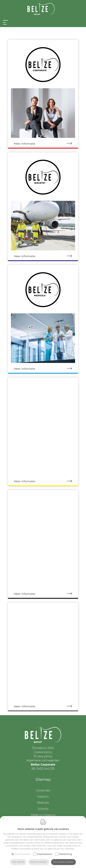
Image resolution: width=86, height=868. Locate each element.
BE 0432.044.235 (43, 769)
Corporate (43, 790)
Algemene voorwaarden (43, 760)
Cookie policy (43, 752)
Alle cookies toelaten (63, 862)
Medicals (43, 803)
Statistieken (45, 854)
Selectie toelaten (39, 862)
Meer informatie (46, 144)
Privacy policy (43, 756)
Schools (43, 809)
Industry (43, 797)
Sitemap (43, 780)
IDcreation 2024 (43, 748)
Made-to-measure (43, 815)
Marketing (66, 854)
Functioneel (23, 854)
